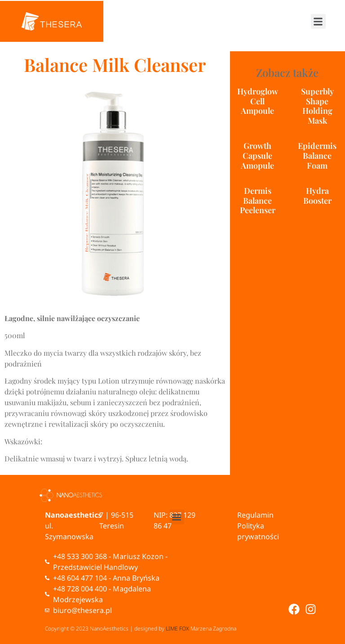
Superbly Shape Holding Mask (317, 106)
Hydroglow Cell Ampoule (258, 101)
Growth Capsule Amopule (257, 155)
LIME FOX (177, 628)
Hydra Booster (317, 196)
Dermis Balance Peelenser (258, 200)
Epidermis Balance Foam (317, 155)
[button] (318, 21)
